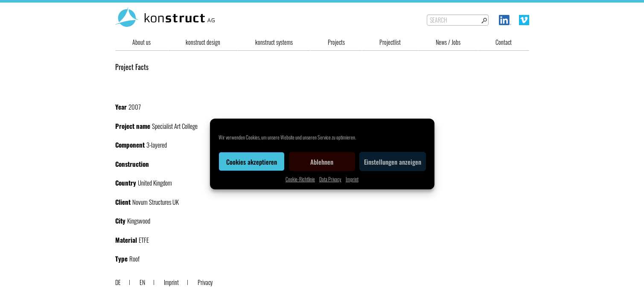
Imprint (352, 179)
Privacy (205, 282)
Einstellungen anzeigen (393, 162)
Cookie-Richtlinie (300, 179)
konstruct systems (274, 42)
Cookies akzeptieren (252, 162)
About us (141, 42)
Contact (504, 42)
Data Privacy (330, 179)
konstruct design (203, 42)
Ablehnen (322, 162)
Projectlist (390, 42)
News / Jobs (448, 42)
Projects (336, 42)
